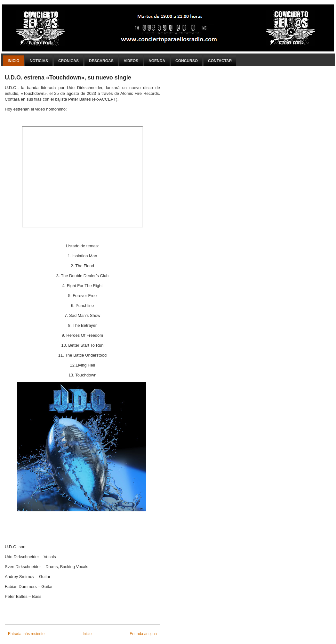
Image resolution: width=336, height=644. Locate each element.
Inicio (14, 61)
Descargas (101, 61)
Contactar (220, 61)
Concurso (187, 61)
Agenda (157, 61)
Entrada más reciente (26, 634)
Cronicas (68, 61)
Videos (131, 61)
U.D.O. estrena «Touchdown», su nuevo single (68, 78)
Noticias (39, 61)
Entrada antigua (143, 634)
